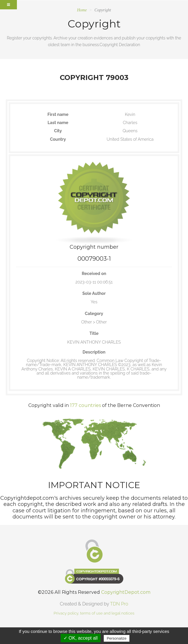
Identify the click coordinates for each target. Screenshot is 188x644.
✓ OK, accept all (81, 638)
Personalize (117, 638)
